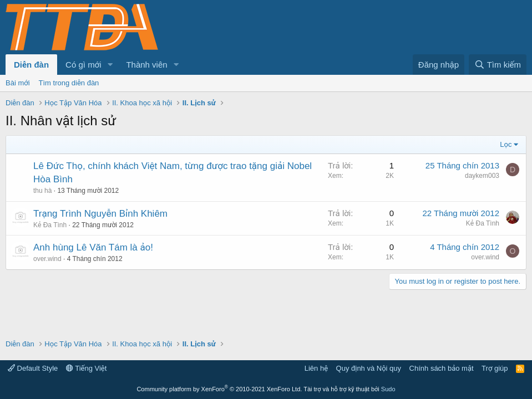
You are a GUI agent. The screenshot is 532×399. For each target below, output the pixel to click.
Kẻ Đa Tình (50, 225)
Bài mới (18, 83)
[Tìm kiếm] (498, 65)
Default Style (33, 368)
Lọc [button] (506, 144)
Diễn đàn (31, 65)
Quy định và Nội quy (369, 368)
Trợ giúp (495, 368)
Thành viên (146, 65)
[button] (110, 65)
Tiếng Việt (87, 368)
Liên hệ (316, 368)
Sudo (388, 389)
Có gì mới (83, 65)
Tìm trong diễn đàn (69, 83)
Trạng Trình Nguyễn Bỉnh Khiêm (100, 214)
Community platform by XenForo (219, 389)
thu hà (42, 191)
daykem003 (482, 176)
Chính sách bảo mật (442, 368)
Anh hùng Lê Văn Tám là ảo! (93, 247)
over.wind (47, 259)
